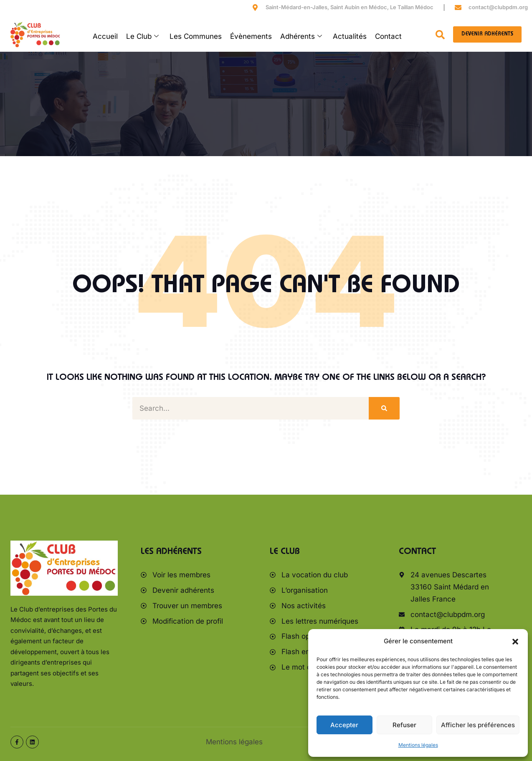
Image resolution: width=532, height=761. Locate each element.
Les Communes (196, 36)
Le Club (142, 37)
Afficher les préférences (478, 725)
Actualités (350, 36)
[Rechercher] (384, 408)
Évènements (251, 36)
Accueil (105, 36)
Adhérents (301, 37)
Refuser (404, 725)
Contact (388, 36)
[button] (515, 642)
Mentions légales (418, 745)
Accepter (344, 725)
